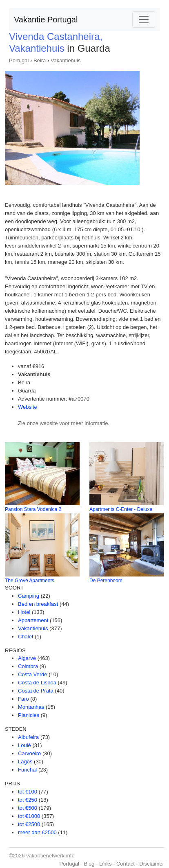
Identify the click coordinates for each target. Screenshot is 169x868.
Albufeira (28, 737)
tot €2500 (29, 824)
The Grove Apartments (30, 581)
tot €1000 (29, 816)
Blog (89, 864)
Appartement (33, 620)
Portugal (19, 60)
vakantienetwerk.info (50, 856)
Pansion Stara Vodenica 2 (33, 509)
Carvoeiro (29, 753)
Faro (23, 699)
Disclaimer (152, 864)
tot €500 (28, 808)
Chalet (26, 637)
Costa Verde (33, 674)
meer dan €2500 (37, 832)
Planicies (29, 715)
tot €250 (28, 800)
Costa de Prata (36, 691)
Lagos (25, 762)
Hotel (24, 612)
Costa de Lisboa (37, 683)
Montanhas (31, 707)
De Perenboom (106, 581)
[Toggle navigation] (144, 20)
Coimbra (28, 666)
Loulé (24, 745)
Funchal (27, 770)
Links (105, 864)
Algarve (27, 658)
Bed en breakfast (38, 604)
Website (28, 407)
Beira (40, 60)
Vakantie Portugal (46, 20)
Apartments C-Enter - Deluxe (121, 509)
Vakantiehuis (66, 60)
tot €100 (28, 792)
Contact (126, 864)
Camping (29, 596)
